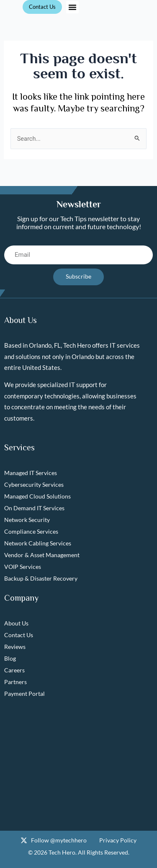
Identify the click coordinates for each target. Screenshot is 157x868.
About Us (16, 623)
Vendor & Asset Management (42, 555)
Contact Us (19, 635)
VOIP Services (23, 567)
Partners (15, 682)
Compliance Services (31, 531)
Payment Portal (24, 694)
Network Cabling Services (38, 543)
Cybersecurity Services (34, 484)
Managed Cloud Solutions (37, 496)
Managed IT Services (31, 473)
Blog (10, 658)
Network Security (27, 520)
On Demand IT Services (34, 508)
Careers (14, 670)
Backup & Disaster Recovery (41, 578)
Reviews (15, 647)
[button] (72, 7)
